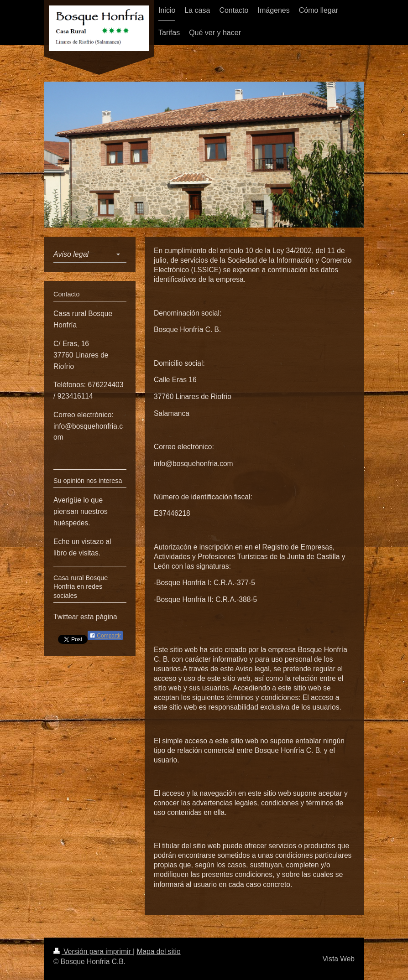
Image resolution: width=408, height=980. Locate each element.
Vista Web (339, 959)
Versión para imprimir (93, 951)
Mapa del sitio (158, 951)
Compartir (105, 636)
